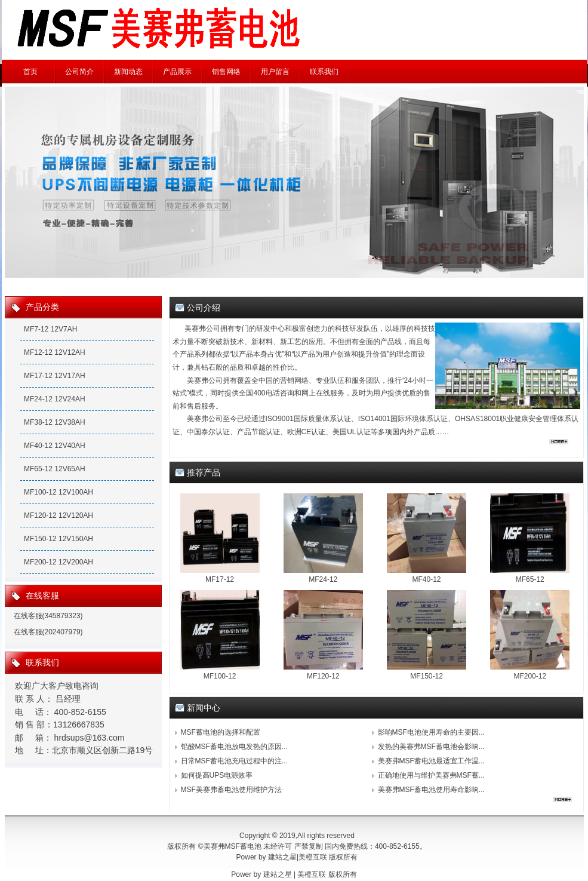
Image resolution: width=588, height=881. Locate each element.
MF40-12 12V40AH (55, 446)
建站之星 (282, 857)
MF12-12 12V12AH (55, 352)
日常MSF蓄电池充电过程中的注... (234, 761)
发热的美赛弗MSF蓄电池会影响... (431, 747)
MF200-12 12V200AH (59, 562)
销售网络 (226, 72)
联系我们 (324, 72)
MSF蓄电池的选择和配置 (221, 732)
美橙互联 (313, 857)
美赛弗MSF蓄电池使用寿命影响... (431, 790)
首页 (30, 72)
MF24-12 (323, 579)
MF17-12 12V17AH (55, 376)
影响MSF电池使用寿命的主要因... (431, 732)
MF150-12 (427, 676)
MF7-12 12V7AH (50, 329)
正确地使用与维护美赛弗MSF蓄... (431, 775)
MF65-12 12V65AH (55, 469)
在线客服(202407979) (48, 632)
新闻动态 (128, 72)
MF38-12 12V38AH (55, 422)
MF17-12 (220, 579)
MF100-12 (220, 676)
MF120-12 (323, 676)
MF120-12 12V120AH (59, 515)
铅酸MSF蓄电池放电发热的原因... (234, 747)
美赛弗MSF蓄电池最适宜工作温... (431, 761)
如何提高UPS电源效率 (217, 775)
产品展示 (177, 72)
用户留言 (275, 72)
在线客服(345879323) (48, 616)
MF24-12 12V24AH (55, 399)
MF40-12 (426, 579)
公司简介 (79, 72)
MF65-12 (530, 579)
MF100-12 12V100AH (59, 492)
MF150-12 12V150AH (59, 539)
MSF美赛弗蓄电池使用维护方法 (231, 790)
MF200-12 (530, 676)
